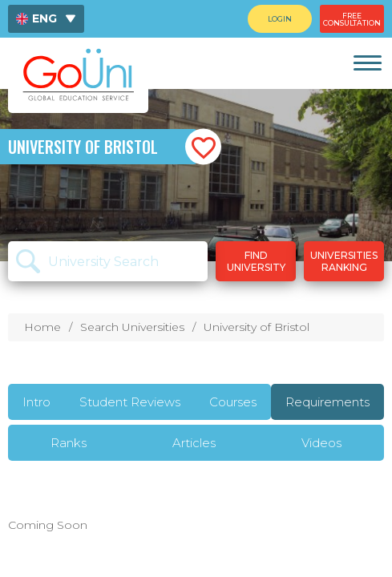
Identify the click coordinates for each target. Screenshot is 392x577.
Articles (194, 443)
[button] (203, 147)
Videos (321, 443)
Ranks (69, 443)
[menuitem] (46, 19)
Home (42, 327)
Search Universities (132, 327)
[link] (367, 63)
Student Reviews (130, 402)
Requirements (327, 402)
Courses (233, 402)
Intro (36, 402)
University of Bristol (257, 327)
